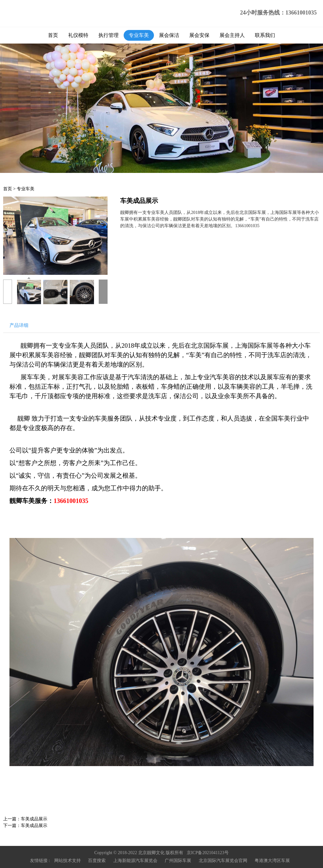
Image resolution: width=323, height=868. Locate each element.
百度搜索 (97, 861)
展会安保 (199, 35)
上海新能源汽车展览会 (135, 861)
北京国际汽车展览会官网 (223, 861)
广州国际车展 (178, 861)
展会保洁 (169, 35)
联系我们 (265, 35)
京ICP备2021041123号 (208, 853)
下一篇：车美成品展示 (25, 826)
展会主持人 (232, 35)
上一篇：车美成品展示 (25, 819)
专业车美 (139, 35)
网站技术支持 (68, 861)
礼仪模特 (78, 35)
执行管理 (109, 35)
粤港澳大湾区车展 (272, 861)
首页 (53, 35)
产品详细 (19, 325)
